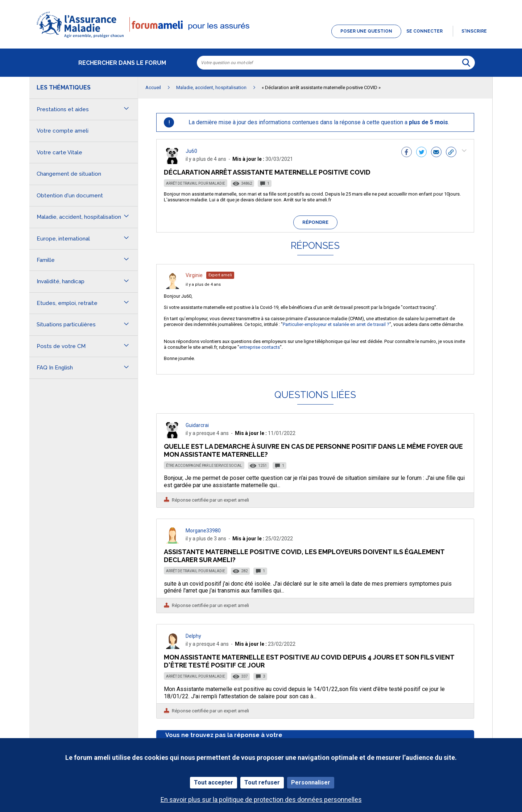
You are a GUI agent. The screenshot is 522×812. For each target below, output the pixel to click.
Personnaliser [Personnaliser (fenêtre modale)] (311, 782)
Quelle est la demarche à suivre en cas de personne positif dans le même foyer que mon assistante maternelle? (313, 450)
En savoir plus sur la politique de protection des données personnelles (261, 800)
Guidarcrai (197, 425)
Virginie (194, 275)
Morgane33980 (203, 531)
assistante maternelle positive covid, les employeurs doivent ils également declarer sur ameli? (304, 556)
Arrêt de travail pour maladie (196, 183)
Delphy (193, 636)
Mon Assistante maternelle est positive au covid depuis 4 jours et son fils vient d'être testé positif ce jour (309, 661)
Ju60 (191, 151)
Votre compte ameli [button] (63, 131)
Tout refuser (262, 782)
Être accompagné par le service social (204, 466)
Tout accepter (214, 782)
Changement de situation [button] (69, 174)
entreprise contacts (260, 347)
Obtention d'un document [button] (70, 196)
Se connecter (424, 31)
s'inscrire (474, 31)
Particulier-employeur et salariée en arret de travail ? (336, 324)
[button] (261, 38)
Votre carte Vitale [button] (59, 152)
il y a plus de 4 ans (203, 284)
